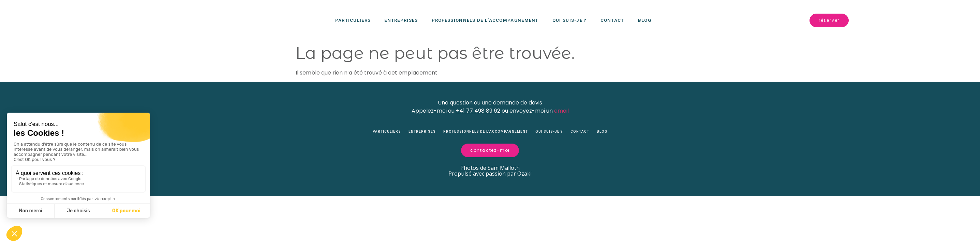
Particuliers (353, 20)
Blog (645, 20)
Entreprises (401, 20)
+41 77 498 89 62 (478, 111)
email (561, 111)
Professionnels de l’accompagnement (485, 20)
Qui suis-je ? (570, 20)
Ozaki (524, 179)
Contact (612, 20)
